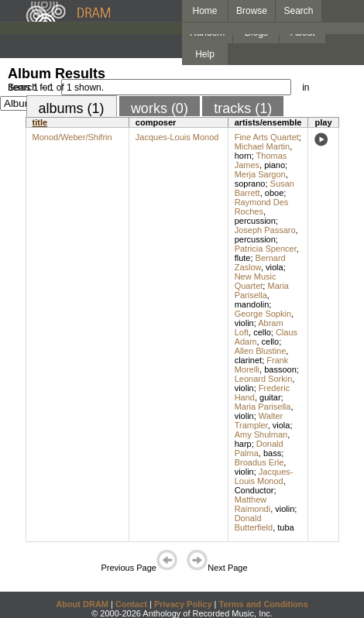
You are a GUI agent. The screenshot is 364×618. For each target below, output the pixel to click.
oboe (274, 193)
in (306, 88)
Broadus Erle (259, 462)
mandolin (252, 304)
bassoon (280, 369)
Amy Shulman (261, 434)
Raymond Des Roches (262, 207)
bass (272, 453)
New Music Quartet (256, 281)
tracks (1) (243, 108)
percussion (255, 221)
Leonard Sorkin (264, 379)
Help (205, 54)
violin (244, 323)
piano (275, 165)
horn (243, 156)
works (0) (160, 108)
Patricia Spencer (266, 249)
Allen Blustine (261, 351)
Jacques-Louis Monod (177, 137)
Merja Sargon (260, 174)
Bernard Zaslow (260, 263)
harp (243, 444)
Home (204, 11)
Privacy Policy (183, 604)
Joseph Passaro (265, 230)
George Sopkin (263, 314)
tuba (285, 527)
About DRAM (82, 604)
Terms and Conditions (264, 604)
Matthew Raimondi (252, 504)
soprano (250, 184)
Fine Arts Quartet (267, 137)
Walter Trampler (259, 421)
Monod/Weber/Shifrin (72, 137)
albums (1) (72, 108)
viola (275, 267)
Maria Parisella (262, 290)
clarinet (248, 360)
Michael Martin (263, 146)
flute (243, 258)
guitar (270, 397)
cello (262, 332)
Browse (252, 11)
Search (299, 11)
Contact (131, 604)
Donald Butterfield (254, 523)
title (40, 122)
